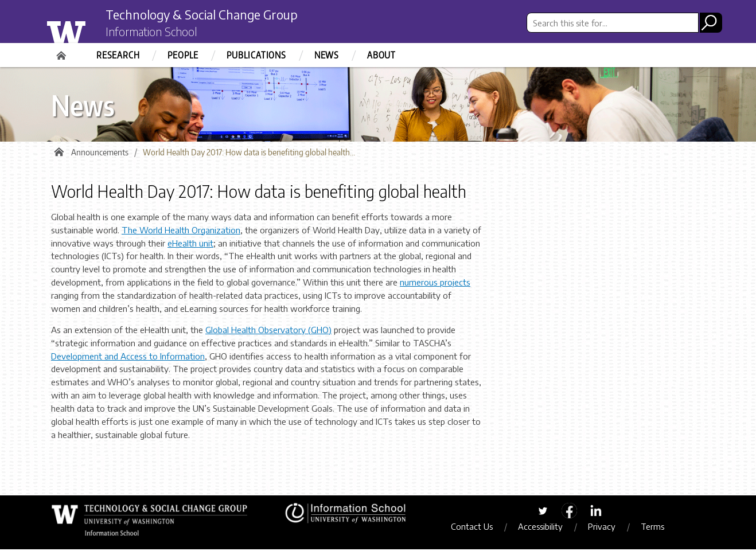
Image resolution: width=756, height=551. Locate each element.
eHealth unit (190, 245)
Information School (156, 33)
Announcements (100, 155)
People (183, 55)
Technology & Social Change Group (213, 15)
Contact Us (476, 529)
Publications (256, 55)
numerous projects (435, 284)
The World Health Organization (181, 232)
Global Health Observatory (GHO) (268, 332)
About (381, 55)
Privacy (606, 529)
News (327, 55)
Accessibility (544, 529)
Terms (656, 529)
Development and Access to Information (128, 358)
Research (118, 55)
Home (63, 52)
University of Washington (89, 30)
